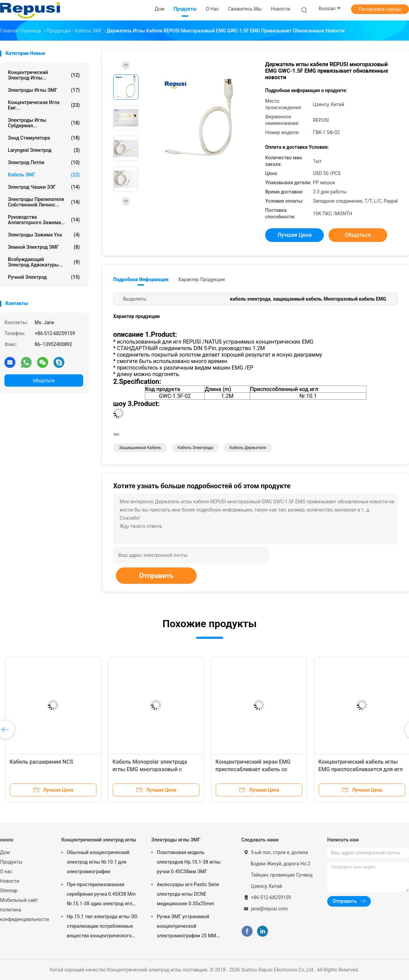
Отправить (156, 576)
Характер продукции (202, 279)
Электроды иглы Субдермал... (44, 123)
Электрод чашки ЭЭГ (44, 187)
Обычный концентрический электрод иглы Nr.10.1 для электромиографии (98, 862)
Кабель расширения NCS (41, 762)
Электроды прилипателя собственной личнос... (44, 202)
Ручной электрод (44, 277)
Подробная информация (141, 279)
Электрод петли (44, 162)
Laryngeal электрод (44, 150)
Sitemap (9, 891)
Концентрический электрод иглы (99, 840)
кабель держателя (248, 448)
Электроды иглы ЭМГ (44, 90)
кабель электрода (195, 448)
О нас (6, 871)
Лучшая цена (295, 235)
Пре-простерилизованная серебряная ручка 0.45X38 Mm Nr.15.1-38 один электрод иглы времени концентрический (101, 895)
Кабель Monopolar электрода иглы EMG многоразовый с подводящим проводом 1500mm (155, 769)
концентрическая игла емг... (44, 105)
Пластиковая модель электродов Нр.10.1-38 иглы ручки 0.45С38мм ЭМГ (189, 862)
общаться (44, 380)
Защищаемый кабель (140, 448)
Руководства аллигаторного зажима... (44, 220)
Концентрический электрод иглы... (44, 75)
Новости (10, 881)
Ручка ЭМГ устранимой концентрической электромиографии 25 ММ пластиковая (187, 927)
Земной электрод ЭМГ (44, 247)
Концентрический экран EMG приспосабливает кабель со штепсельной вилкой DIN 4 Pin (254, 769)
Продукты (11, 862)
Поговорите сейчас (380, 9)
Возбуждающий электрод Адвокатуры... (44, 262)
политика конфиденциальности (24, 914)
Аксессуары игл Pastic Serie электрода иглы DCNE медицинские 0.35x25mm (188, 894)
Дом (5, 852)
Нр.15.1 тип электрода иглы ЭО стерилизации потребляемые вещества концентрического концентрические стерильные (102, 927)
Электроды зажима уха (44, 235)
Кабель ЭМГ (44, 175)
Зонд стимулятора (44, 138)
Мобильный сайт (19, 900)
